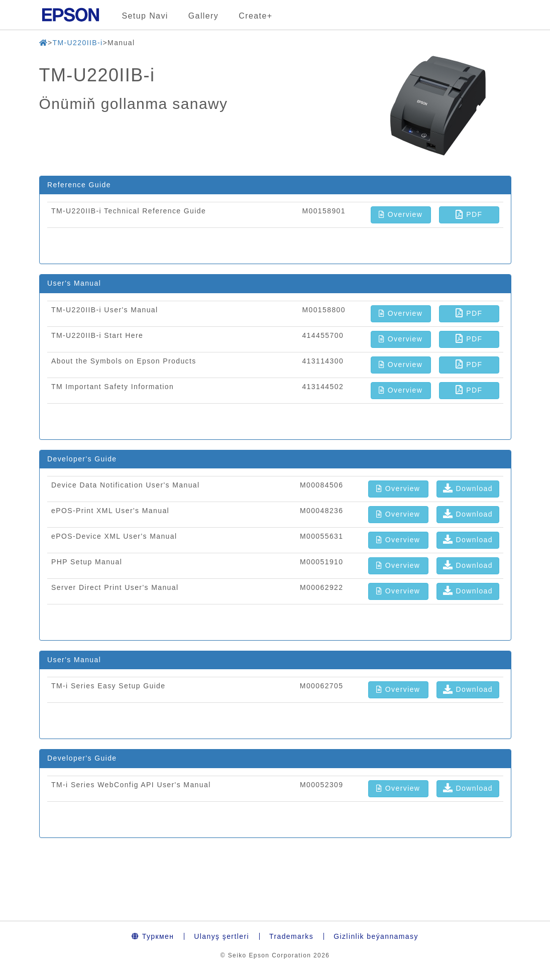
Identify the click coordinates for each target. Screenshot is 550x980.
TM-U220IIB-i (77, 43)
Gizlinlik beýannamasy (376, 936)
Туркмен (153, 936)
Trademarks (291, 936)
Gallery (203, 16)
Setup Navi (145, 16)
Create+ (255, 16)
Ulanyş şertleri (222, 936)
